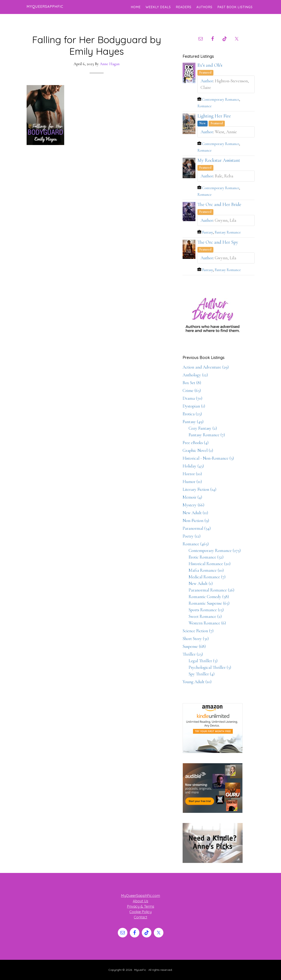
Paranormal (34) (197, 528)
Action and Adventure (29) (206, 367)
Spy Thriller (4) (202, 674)
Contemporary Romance (221, 99)
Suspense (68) (194, 646)
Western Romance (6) (207, 623)
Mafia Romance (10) (206, 570)
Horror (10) (192, 474)
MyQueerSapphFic (45, 6)
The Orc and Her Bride (219, 204)
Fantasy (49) (193, 422)
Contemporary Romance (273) (215, 551)
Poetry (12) (192, 536)
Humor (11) (192, 482)
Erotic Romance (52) (206, 557)
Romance (204, 106)
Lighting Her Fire (214, 116)
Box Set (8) (192, 383)
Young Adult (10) (197, 682)
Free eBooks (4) (196, 443)
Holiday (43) (193, 466)
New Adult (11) (195, 513)
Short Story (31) (196, 639)
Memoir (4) (192, 497)
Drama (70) (192, 398)
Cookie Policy (140, 912)
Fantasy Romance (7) (207, 435)
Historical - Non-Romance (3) (208, 458)
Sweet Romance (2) (205, 616)
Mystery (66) (193, 505)
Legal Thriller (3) (203, 661)
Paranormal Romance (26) (211, 590)
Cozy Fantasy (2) (203, 428)
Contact (140, 917)
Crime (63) (192, 391)
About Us (140, 901)
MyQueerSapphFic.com (140, 896)
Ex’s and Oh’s (210, 65)
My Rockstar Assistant (219, 160)
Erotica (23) (192, 414)
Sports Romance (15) (206, 610)
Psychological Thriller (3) (210, 667)
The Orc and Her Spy (218, 242)
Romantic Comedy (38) (209, 597)
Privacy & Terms (141, 906)
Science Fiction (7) (198, 631)
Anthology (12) (195, 375)
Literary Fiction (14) (199, 489)
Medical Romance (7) (207, 577)
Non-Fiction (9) (196, 521)
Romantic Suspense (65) (209, 603)
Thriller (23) (193, 654)
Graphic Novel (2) (198, 450)
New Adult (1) (201, 583)
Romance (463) (196, 544)
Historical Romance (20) (210, 564)
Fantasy (207, 232)
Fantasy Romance (228, 232)
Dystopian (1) (194, 406)
